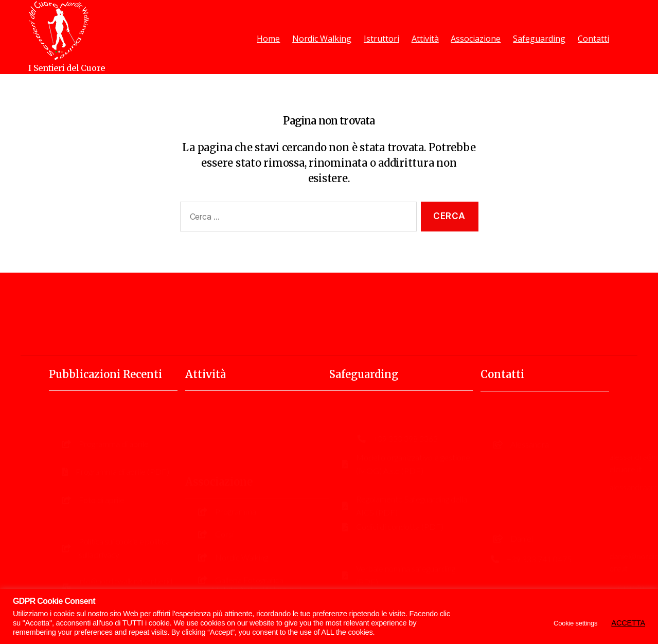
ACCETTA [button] (628, 623)
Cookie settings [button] (575, 623)
